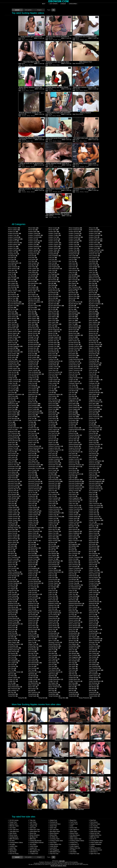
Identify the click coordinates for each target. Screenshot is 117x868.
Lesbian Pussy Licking (56, 517)
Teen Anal (32, 652)
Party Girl (72, 574)
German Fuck (33, 441)
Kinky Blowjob (13, 494)
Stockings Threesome (15, 644)
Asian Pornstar (74, 270)
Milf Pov (11, 550)
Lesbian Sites (13, 846)
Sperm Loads (54, 641)
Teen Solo (53, 666)
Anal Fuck (53, 258)
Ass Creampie (33, 274)
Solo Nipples (73, 637)
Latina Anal (73, 496)
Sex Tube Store (74, 830)
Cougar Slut (73, 380)
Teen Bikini (53, 653)
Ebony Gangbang (95, 409)
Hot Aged (11, 844)
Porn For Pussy (13, 854)
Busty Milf (52, 357)
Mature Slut (73, 539)
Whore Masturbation (15, 687)
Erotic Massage (13, 418)
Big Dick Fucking (34, 306)
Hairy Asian (53, 454)
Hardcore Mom (34, 463)
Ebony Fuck (53, 409)
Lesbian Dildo (33, 509)
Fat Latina (32, 424)
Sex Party (72, 615)
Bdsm (81, 141)
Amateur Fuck (13, 241)
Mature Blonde (74, 530)
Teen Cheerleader (14, 655)
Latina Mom (12, 502)
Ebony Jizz (73, 411)
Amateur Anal (94, 230)
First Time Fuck (54, 433)
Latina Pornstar (74, 502)
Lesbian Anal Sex (75, 505)
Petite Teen (53, 578)
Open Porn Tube (94, 854)
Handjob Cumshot (75, 459)
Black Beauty (53, 313)
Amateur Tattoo (54, 250)
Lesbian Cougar (14, 509)
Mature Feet (12, 533)
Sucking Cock (94, 646)
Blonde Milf (73, 332)
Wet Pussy (73, 683)
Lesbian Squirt (74, 518)
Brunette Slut (33, 350)
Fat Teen (72, 426)
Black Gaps (73, 831)
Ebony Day (32, 833)
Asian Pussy (13, 272)
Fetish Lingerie (54, 430)
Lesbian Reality (74, 517)
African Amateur (14, 228)
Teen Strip (12, 668)
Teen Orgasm (54, 663)
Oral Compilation (54, 567)
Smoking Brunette (14, 635)
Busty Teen (12, 359)
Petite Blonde (73, 576)
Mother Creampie (14, 561)
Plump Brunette (54, 579)
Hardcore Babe (54, 461)
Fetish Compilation (95, 428)
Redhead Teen (54, 605)
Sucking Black (74, 646)
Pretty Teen (12, 592)
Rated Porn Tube (34, 830)
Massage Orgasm (14, 528)
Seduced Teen (94, 613)
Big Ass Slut (94, 298)
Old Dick (32, 567)
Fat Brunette (73, 422)
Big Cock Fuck (94, 302)
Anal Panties (33, 259)
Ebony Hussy (13, 835)
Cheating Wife (53, 363)
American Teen (94, 254)
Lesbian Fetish (13, 511)
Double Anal (33, 402)
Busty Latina (13, 357)
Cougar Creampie (14, 380)
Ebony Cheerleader (95, 406)
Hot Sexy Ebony (74, 835)
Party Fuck (52, 574)
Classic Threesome (75, 370)
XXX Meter (72, 852)
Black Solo (12, 322)
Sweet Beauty (33, 650)
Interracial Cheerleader (96, 480)
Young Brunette (94, 694)
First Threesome (14, 433)
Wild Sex (72, 690)
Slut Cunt (52, 631)
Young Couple (33, 696)
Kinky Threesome (14, 496)
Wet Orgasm (53, 683)
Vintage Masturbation (56, 679)
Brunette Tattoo (74, 350)
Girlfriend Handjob (34, 446)
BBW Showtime (13, 839)
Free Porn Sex (53, 854)
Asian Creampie (14, 267)
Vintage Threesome (75, 681)
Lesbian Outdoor (74, 515)
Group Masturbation (75, 452)
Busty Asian (53, 354)
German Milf (53, 441)
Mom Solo (73, 555)
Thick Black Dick (54, 670)
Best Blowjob (53, 293)
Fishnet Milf (93, 433)
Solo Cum (93, 635)
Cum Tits (52, 389)
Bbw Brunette (53, 280)
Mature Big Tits (54, 530)
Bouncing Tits (33, 339)
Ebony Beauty (13, 406)
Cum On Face (13, 387)
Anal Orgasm (94, 258)
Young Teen (63, 698)
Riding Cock (13, 611)
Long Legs (52, 526)
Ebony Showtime (34, 835)
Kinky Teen (93, 494)
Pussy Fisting (13, 596)
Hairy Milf (93, 457)
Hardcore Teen (13, 465)
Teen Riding (94, 665)
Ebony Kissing (94, 411)
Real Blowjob (94, 598)
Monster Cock (54, 557)
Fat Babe (32, 422)
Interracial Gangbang (76, 483)
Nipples (82, 40)
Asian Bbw (12, 265)
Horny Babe (53, 468)
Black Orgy (53, 319)
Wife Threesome (14, 689)
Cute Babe (53, 391)
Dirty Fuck (52, 398)
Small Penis (12, 633)
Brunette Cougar (74, 344)
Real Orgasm (94, 600)
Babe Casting (94, 276)
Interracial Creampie (35, 481)
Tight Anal (72, 672)
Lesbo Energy (33, 846)
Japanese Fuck (54, 489)
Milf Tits (92, 552)
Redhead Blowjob (95, 602)
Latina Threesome (95, 504)
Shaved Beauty (13, 618)
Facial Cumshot (34, 420)
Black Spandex (34, 322)
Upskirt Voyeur (94, 676)
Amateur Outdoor (95, 245)
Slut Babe (32, 631)
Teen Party (12, 665)
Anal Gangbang (74, 258)
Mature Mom (53, 537)
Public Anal (32, 592)
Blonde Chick (94, 328)
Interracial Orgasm (75, 485)
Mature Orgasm (74, 537)
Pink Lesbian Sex (34, 850)
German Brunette (14, 441)
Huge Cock (33, 476)
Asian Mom (12, 270)
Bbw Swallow (33, 287)
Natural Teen (13, 565)
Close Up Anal (13, 372)
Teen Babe (73, 652)
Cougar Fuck (33, 380)
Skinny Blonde (54, 626)
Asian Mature (73, 269)
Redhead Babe (74, 602)
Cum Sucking (13, 389)
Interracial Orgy (95, 485)
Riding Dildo (93, 611)
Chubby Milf (94, 367)
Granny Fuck (94, 450)
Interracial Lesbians (15, 485)
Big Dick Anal (53, 304)
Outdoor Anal (33, 570)
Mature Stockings (34, 541)
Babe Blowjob (74, 276)
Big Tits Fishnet (94, 307)
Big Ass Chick (74, 296)
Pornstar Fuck (94, 581)
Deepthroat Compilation (16, 394)
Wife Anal (72, 687)
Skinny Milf (93, 628)
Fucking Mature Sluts (96, 841)
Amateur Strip (74, 248)
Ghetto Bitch (13, 443)
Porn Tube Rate (94, 828)
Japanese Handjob (75, 489)
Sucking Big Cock (35, 646)
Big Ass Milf (53, 298)
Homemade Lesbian (55, 467)
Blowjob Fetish (94, 335)
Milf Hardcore (94, 546)
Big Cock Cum (54, 302)
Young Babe (13, 694)
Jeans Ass (52, 491)
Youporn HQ (32, 826)
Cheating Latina (74, 361)
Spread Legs (73, 641)
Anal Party (52, 259)
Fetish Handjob (34, 430)
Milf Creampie (33, 544)
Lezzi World (53, 848)
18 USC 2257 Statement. (57, 866)
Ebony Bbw (94, 404)
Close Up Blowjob (34, 372)
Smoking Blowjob (95, 633)
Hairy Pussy (13, 459)
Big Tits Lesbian (34, 309)
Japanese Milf (13, 491)
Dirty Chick (32, 398)
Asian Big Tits (33, 265)
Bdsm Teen (12, 289)
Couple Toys (13, 383)
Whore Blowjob (74, 685)
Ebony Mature (54, 413)
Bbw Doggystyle (95, 280)
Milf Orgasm (53, 548)
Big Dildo (72, 306)
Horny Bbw (73, 468)
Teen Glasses (33, 661)
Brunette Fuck (54, 346)
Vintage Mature (74, 679)
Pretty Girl (72, 591)
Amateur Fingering (95, 239)
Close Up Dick (94, 372)
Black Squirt (53, 322)
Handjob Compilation (55, 459)
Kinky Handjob (33, 494)
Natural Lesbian (74, 563)
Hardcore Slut (94, 463)
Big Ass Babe (94, 295)
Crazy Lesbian (54, 383)
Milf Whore (12, 554)
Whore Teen (33, 687)
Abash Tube (53, 826)
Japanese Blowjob (34, 489)
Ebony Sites (53, 835)
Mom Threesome (14, 557)
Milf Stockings (94, 550)
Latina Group (13, 500)
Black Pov (12, 320)
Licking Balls (13, 524)
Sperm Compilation (95, 639)
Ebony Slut (13, 417)
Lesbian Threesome (96, 520)
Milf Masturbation (34, 548)
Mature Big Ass (34, 530)
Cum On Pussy (54, 387)
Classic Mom (53, 370)
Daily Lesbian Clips (75, 839)
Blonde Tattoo (13, 335)
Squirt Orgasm (13, 642)
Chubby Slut (33, 369)
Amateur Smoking (95, 246)
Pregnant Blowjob (95, 589)
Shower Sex (33, 624)
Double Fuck (73, 402)
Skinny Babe (13, 626)
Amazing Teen (74, 254)
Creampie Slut (94, 383)
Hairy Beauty (94, 454)
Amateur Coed (13, 235)
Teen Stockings (94, 666)
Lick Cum (93, 522)
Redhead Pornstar (14, 605)
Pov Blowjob (94, 585)
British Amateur (74, 341)
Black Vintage (13, 326)
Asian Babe (93, 263)
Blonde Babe (13, 328)
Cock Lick (12, 376)
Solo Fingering (33, 637)
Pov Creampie (33, 587)
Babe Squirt (73, 278)
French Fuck (33, 437)
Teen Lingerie (13, 663)
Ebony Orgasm (14, 415)
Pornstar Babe (13, 581)
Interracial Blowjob (75, 480)
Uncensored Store (54, 824)
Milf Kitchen (12, 548)
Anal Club (32, 256)
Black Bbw (32, 313)
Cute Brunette (94, 391)
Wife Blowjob (94, 687)
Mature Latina (74, 535)
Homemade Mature (75, 467)
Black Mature (53, 317)
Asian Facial (33, 267)
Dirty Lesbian (73, 398)
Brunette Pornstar (75, 348)
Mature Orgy (93, 537)
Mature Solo (93, 539)
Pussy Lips (93, 596)
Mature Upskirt (13, 542)
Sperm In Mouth (14, 641)
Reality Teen (33, 602)
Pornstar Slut (13, 585)
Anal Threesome (54, 261)
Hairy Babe (73, 454)
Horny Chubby (33, 470)
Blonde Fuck (94, 330)
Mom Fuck (12, 555)
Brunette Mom (33, 348)
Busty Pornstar (94, 357)
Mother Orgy (93, 561)
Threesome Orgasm (55, 672)
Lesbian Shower (14, 518)
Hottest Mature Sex (55, 844)
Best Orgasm (33, 295)
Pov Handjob (53, 587)
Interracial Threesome (76, 487)
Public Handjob (13, 594)
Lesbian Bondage (54, 507)
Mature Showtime (95, 848)
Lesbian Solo (53, 518)
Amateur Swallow (14, 250)
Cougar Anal (94, 378)
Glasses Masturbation (35, 448)
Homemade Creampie (76, 465)
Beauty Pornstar (54, 291)
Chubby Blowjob (95, 365)
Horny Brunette (14, 470)
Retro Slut (72, 609)
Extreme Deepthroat (75, 418)
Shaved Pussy (13, 622)
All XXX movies (13, 820)
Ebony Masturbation (35, 413)
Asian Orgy (53, 270)
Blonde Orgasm (13, 333)
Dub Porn (92, 820)
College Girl (12, 378)
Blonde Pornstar (34, 333)
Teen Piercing (33, 665)
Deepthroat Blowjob (96, 393)
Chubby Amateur (14, 365)
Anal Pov (72, 259)
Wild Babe (52, 689)
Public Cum (53, 592)
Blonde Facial (74, 330)
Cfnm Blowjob (94, 359)
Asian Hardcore (13, 269)
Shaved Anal (53, 616)
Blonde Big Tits (54, 328)
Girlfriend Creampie (96, 444)
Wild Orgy (52, 690)
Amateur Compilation (35, 235)
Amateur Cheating (75, 233)
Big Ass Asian (74, 295)
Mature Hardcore (34, 535)
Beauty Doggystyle (75, 289)
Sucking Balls (13, 646)
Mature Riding (53, 539)
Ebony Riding (74, 415)
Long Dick (32, 526)
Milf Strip (11, 552)
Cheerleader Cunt (75, 363)
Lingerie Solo (53, 524)
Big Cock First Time (75, 302)
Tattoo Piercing (13, 652)
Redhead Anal (53, 602)
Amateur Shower (74, 246)
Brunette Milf (13, 348)
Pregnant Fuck (13, 591)
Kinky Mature (73, 494)
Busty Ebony (74, 356)
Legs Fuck (32, 505)
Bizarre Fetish (53, 311)
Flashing (32, 90)
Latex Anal (52, 496)
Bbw (23, 65)
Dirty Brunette (13, 398)
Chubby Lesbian (54, 367)
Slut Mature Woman (95, 850)
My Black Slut (33, 837)
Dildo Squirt (33, 396)
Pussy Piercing (13, 598)
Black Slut (93, 320)
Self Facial (12, 615)
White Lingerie (33, 685)
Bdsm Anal (93, 287)
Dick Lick (72, 394)
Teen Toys (32, 670)
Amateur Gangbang (35, 241)
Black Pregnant (34, 320)
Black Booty (94, 313)
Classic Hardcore (14, 370)
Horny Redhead (14, 474)
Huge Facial (13, 478)
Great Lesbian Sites (95, 843)
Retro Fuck (73, 607)
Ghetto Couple (33, 443)
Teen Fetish (33, 659)
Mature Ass (93, 528)
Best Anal (12, 293)
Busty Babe (73, 354)
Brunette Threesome (15, 352)
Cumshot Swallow (95, 389)
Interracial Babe (34, 480)
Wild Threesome (34, 692)
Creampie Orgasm (75, 383)
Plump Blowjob (33, 579)
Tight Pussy (53, 674)
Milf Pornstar (94, 548)
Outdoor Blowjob (54, 570)
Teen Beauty (13, 653)
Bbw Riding (53, 285)
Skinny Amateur (74, 624)
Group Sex (93, 452)
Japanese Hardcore (96, 489)
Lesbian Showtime (95, 844)
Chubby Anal (33, 365)
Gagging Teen (94, 437)
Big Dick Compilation (96, 304)
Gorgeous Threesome (56, 450)
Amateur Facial (74, 239)
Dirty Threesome (54, 400)
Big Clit (72, 300)
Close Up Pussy (74, 374)
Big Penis (12, 307)
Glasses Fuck (13, 448)
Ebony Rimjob (94, 415)
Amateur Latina (34, 243)
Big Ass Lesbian (34, 298)
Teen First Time (74, 659)
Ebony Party (53, 415)
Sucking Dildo (33, 648)
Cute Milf (52, 393)
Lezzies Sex (32, 848)
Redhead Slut (33, 605)
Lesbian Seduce (95, 517)
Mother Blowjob (95, 559)
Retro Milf (32, 609)
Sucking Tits (73, 648)
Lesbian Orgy (53, 515)
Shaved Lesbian (74, 620)
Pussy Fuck (33, 596)
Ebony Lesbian (14, 413)
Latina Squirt (53, 504)
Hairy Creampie (74, 455)
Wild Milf (32, 690)
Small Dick (93, 631)
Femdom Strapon (75, 428)
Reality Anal (12, 602)
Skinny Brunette (94, 626)
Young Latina (73, 696)
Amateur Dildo (94, 237)
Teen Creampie (74, 655)
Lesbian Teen (74, 520)
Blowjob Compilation (76, 335)
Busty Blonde (13, 356)
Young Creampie (54, 696)
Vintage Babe (53, 678)
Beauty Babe (33, 289)
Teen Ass (52, 652)
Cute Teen (73, 393)
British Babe (93, 341)
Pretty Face (53, 591)
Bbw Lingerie (13, 283)
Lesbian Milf (73, 513)
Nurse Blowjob (54, 565)
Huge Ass (93, 474)
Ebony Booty (54, 406)
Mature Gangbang (75, 533)
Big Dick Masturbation (56, 306)
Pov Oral (93, 587)
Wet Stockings (94, 683)
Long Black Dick (14, 526)
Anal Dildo (12, 258)
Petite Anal (52, 576)
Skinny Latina (33, 628)
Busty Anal (32, 354)
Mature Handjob (14, 535)
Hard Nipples (33, 461)
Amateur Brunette (14, 233)
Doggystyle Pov (14, 402)
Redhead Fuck (33, 604)
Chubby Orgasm (14, 369)
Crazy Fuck (32, 383)
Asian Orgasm (33, 270)
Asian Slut (52, 272)
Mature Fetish (33, 533)
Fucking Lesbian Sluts (56, 841)
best (44, 4)
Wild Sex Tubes (13, 826)
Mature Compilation (35, 531)
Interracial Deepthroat (76, 481)
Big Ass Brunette (54, 296)
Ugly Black (52, 676)
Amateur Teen (74, 250)
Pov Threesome (74, 589)
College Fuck (94, 376)
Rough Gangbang (55, 613)
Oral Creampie (74, 567)
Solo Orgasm (94, 637)
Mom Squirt (93, 555)
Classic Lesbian (34, 370)
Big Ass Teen (13, 300)
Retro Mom (53, 609)
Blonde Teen (33, 335)
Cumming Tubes (54, 839)
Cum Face (52, 385)
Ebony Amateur (34, 404)
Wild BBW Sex (33, 852)
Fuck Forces (73, 822)
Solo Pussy (12, 639)
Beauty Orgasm (34, 291)
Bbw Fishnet (13, 282)
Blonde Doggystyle (55, 330)
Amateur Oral (33, 245)
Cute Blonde (73, 391)
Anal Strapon (13, 261)
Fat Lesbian (53, 424)
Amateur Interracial (15, 243)
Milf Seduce (33, 550)
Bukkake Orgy (94, 352)
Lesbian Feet (94, 509)
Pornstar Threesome (76, 585)
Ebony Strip (53, 417)
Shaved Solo (33, 622)
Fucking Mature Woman (36, 843)
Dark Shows (12, 833)
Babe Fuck (33, 278)
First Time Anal (33, 433)
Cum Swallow (33, 389)
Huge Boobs (13, 476)
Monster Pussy (34, 559)
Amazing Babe (74, 252)
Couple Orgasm (74, 381)
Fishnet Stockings (14, 435)
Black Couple (53, 315)
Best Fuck (93, 293)
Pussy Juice (53, 596)
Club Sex (93, 374)
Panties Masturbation (15, 574)
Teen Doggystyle (75, 657)
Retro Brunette (54, 607)
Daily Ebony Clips (95, 831)
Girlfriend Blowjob (75, 444)
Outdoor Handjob (34, 572)
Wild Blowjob (94, 689)
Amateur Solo (13, 248)
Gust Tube (32, 828)
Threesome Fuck (34, 672)
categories (73, 4)
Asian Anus (73, 263)
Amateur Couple (75, 235)
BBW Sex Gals (94, 837)
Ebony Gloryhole (14, 411)
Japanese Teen (34, 491)
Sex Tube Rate (53, 830)
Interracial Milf (33, 485)
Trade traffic (62, 861)
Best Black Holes (54, 831)
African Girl (93, 228)
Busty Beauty (94, 354)
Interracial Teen (54, 487)
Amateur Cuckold (14, 237)
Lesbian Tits (13, 522)
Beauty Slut (93, 291)
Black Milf (73, 317)
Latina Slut (12, 504)
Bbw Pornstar (13, 285)
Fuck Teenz (52, 843)
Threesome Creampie (15, 672)
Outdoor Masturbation (56, 572)
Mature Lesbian (94, 535)
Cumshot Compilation (76, 389)
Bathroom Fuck (94, 278)
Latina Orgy (53, 502)
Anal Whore (93, 261)
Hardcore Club (74, 461)
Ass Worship (33, 276)
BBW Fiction (73, 837)
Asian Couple (94, 265)
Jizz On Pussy (13, 493)
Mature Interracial (55, 535)
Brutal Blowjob (54, 352)
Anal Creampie (94, 256)
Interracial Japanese (96, 483)
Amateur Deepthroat (76, 237)
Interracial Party (14, 487)
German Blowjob (95, 439)
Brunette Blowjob (34, 344)
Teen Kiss (93, 661)
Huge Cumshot (54, 476)
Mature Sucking (54, 541)
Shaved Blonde (54, 618)
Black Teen (33, 324)
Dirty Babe (73, 396)
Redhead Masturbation (76, 604)
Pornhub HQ (53, 822)
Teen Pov (52, 665)
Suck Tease (93, 644)
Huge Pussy (53, 478)
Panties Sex (33, 574)
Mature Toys (93, 541)
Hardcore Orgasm (55, 463)
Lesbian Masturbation (56, 513)
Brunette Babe (54, 343)
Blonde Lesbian (34, 332)
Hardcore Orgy (74, 463)
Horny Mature (13, 472)
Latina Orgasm (33, 502)
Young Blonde (74, 694)
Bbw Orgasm (73, 283)
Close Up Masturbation (36, 374)
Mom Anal (32, 554)
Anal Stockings (94, 259)
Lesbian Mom (94, 513)
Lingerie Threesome (96, 524)
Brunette (55, 40)
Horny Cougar (53, 470)
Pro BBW (72, 850)
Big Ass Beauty (13, 296)
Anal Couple (73, 256)
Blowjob (59, 90)
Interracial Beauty (55, 480)
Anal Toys (72, 261)
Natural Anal (33, 563)
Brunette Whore (34, 352)
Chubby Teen (53, 369)
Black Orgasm (34, 319)
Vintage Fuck (13, 679)
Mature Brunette (14, 531)
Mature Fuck (53, 533)
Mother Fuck (33, 561)
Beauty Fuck (93, 289)
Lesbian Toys (33, 522)
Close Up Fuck (13, 374)
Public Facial (73, 592)
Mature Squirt (13, 541)
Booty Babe (93, 337)
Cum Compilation (14, 385)
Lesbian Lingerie (14, 513)
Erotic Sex (32, 418)
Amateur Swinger (34, 250)
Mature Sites (12, 850)
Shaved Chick (94, 618)
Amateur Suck (94, 248)
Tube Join (32, 820)
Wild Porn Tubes (94, 824)
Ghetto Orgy (94, 443)
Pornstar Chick (54, 581)
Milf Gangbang (54, 546)
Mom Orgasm (53, 555)
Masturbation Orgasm (36, 528)
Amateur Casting (34, 233)
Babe (23, 40)
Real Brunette (13, 600)
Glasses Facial (94, 446)
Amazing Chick (13, 254)
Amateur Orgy (74, 245)
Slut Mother (73, 631)
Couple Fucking (34, 381)
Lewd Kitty (12, 848)
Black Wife (53, 326)
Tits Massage (33, 676)
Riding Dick (73, 611)
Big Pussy (32, 307)
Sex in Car (93, 615)
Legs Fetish (12, 505)
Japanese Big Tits (14, 489)
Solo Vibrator (73, 639)
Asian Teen (93, 272)
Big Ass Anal (53, 295)
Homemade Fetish (14, 467)
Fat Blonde (53, 422)
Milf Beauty (53, 542)
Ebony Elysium (53, 833)
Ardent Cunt (53, 820)
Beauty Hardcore (14, 291)
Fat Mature (73, 424)
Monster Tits (53, 559)
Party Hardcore (94, 574)
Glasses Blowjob (74, 446)
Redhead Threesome (76, 605)
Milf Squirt (72, 550)
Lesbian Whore (54, 522)
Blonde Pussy (74, 333)
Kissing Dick (33, 496)
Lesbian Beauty (34, 507)
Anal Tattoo (32, 261)
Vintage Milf (93, 679)
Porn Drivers (93, 822)
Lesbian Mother (13, 515)
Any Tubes (12, 828)
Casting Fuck (53, 359)
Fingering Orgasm (95, 430)
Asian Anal (52, 263)
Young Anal (73, 692)
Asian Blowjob (53, 265)
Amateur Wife (54, 252)
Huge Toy (93, 478)
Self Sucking (33, 615)
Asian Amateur (33, 263)
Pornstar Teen (54, 585)
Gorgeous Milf (33, 450)
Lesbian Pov (33, 517)
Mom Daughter (94, 554)
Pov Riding (32, 589)
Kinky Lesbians (54, 494)
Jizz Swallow (53, 493)
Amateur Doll (33, 239)
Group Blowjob (34, 452)
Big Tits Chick (74, 307)
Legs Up (52, 505)
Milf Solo (52, 550)
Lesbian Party (94, 515)
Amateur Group (54, 241)
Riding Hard (13, 613)
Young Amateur (54, 692)
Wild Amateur (33, 689)
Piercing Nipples (95, 578)
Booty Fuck (12, 339)
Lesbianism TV (74, 844)
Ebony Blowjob (34, 406)
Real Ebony (73, 600)
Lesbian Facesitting (75, 509)
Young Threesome (85, 698)
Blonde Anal (93, 326)
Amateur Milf (74, 243)
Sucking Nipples (54, 648)
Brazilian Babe (94, 339)
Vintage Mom (13, 681)
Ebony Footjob (33, 409)
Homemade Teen (14, 468)
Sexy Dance (12, 616)
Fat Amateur (73, 420)
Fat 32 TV (92, 839)
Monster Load (13, 559)
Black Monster (13, 319)
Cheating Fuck (33, 361)
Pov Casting (12, 587)
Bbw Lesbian (94, 282)
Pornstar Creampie (75, 581)
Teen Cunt (12, 657)
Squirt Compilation (95, 641)
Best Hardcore (13, 295)
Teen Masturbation (35, 663)
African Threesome (75, 230)
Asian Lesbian (33, 269)
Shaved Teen (53, 622)
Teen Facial (13, 659)
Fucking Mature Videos (15, 843)
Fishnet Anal (73, 433)
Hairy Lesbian (33, 457)
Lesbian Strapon (14, 520)
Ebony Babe (74, 404)
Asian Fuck (73, 267)
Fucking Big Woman (35, 841)
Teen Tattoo (73, 668)
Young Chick (13, 696)
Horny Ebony (74, 470)
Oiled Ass (12, 567)
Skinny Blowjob (74, 626)
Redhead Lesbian (55, 604)
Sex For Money (54, 615)
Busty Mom (73, 357)
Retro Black (93, 605)
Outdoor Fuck (94, 570)
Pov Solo (52, 589)
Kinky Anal (93, 493)
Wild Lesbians (13, 690)
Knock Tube (73, 828)
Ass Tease (12, 276)
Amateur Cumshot (35, 237)
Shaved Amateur (34, 616)
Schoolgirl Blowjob (75, 613)
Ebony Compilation (35, 407)
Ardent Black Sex (34, 831)
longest (63, 4)
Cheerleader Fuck (95, 363)
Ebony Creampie (55, 407)
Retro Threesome (95, 609)
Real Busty (32, 600)
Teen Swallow (53, 668)
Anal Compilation (54, 256)
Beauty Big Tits (54, 289)
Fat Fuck (12, 424)
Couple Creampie (14, 381)
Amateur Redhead (34, 246)
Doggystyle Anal (75, 400)
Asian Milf (93, 269)
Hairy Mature (73, 457)
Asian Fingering (54, 267)
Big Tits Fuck (13, 309)
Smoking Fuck (33, 635)
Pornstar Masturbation (36, 583)
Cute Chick (12, 393)
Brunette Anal (33, 343)
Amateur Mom (94, 243)
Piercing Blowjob (74, 578)
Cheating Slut (33, 363)
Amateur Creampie (95, 235)
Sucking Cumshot (14, 648)
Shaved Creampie (14, 620)
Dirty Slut (12, 400)
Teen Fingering (54, 659)
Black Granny (13, 317)
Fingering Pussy (14, 431)
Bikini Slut (32, 311)
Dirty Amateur (53, 396)
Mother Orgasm (74, 561)
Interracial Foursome (35, 483)
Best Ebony (73, 293)
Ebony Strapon (34, 417)
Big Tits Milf (53, 309)
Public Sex (52, 594)
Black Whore (33, 326)
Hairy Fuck (93, 455)
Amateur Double (54, 239)
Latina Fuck (93, 498)
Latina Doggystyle (75, 498)
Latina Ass (93, 496)
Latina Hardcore (34, 500)
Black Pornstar (94, 319)
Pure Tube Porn (13, 830)
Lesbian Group (74, 511)
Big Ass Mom (74, 298)
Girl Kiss (32, 444)
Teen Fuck (93, 659)
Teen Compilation (54, 655)
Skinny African (54, 624)
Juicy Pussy (73, 493)
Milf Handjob (73, 546)
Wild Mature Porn (54, 852)
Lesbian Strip (33, 520)
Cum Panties (94, 387)
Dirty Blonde (93, 396)
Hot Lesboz (32, 844)
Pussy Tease (73, 598)
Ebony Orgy (33, 415)
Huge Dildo (73, 476)
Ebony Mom (94, 413)
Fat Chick (93, 422)
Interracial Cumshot (55, 481)
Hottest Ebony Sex (95, 835)
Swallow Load (94, 648)
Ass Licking (93, 274)
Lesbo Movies (53, 846)
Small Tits (32, 633)
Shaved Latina (54, 620)
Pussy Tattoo (53, 598)
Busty (31, 40)
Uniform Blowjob (74, 676)
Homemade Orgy (95, 467)
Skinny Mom (13, 629)
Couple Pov (93, 381)
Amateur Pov (13, 246)
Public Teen (73, 594)
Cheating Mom (13, 363)
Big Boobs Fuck (54, 300)
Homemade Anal (54, 465)
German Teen (74, 441)
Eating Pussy (13, 404)
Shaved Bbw (93, 616)
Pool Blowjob (73, 579)
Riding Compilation (35, 611)
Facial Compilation (14, 420)
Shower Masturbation (15, 624)
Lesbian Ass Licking (96, 505)
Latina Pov (93, 502)
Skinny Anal (93, 624)
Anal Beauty (12, 256)
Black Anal (73, 311)
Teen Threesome (95, 668)
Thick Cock (73, 670)
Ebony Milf (73, 413)
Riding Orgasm (34, 613)
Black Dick (73, 315)
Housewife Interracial (76, 474)
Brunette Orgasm (54, 348)
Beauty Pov (73, 291)
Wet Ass (12, 683)
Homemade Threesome (36, 468)
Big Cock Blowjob (14, 302)
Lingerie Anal (33, 524)
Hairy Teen (32, 459)
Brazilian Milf (33, 341)
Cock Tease (53, 376)
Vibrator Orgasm (14, 678)
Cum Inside (73, 385)
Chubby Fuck (13, 367)
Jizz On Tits (33, 493)
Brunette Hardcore (75, 346)
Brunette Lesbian (95, 346)
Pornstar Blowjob (34, 581)
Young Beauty (33, 694)
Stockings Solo (94, 642)
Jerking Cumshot (75, 491)
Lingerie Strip (73, 524)
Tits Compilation (94, 674)
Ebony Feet (13, 409)
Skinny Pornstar (34, 629)
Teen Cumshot (94, 655)
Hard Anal (93, 459)
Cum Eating (33, 385)
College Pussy (33, 378)
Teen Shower (13, 666)
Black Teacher (13, 324)
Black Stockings (74, 322)
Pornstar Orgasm (54, 583)
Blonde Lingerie (54, 332)
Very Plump (12, 852)
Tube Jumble (33, 824)
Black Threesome (55, 324)
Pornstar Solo (33, 585)
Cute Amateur (33, 391)
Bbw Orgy (93, 283)
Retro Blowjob (33, 607)
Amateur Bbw (54, 232)
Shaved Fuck (33, 620)
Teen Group (53, 661)
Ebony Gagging (74, 409)
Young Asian (93, 692)
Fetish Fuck (13, 430)
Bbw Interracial (54, 282)
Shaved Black (33, 618)
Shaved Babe (74, 616)
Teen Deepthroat (34, 657)
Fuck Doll (52, 437)
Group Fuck (53, 452)
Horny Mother (74, 472)
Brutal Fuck (73, 352)
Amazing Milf (53, 254)
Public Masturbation (35, 594)
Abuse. (65, 866)
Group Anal (12, 452)
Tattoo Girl (73, 650)
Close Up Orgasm (55, 374)
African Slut (33, 230)
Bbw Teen (52, 287)
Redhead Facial (14, 604)
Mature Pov (32, 539)
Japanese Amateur (95, 487)
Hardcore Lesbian (14, 463)
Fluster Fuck (12, 822)
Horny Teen (32, 474)
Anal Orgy (12, 259)
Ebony (27, 40)
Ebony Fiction (73, 833)
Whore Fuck (94, 685)
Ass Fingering (54, 274)
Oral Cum (93, 567)
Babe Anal (53, 276)
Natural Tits (33, 565)
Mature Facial (94, 531)
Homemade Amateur (35, 465)
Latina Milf (93, 500)
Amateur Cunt (53, 237)
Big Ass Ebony (95, 296)
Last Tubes (32, 822)
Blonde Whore (54, 335)
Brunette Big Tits (95, 343)
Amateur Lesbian (55, 243)
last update (53, 4)
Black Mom (93, 317)
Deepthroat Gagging (55, 394)
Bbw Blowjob (33, 280)
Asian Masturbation (55, 269)
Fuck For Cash (74, 437)
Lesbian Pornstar (14, 517)
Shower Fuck (94, 622)
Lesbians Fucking (75, 522)
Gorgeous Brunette (95, 448)
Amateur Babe (34, 232)
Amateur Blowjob (95, 232)
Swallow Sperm (13, 650)
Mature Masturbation (35, 537)
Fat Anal (92, 420)
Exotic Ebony (53, 418)
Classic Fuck (94, 369)
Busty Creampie (54, 356)
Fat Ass (11, 422)
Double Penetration (95, 402)
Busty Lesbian (34, 357)
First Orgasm (94, 431)
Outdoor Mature (74, 572)
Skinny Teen (73, 629)
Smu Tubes (93, 830)
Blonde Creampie (34, 330)
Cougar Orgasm (54, 380)
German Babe (74, 439)
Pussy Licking (74, 596)
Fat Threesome (94, 426)
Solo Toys (52, 639)
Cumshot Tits (13, 391)
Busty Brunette (34, 356)
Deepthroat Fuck (34, 394)
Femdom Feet (33, 428)
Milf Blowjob (94, 542)
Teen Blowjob (74, 653)
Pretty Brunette (34, 591)
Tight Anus (93, 672)
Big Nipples (93, 306)
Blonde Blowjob (74, 328)
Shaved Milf (93, 620)
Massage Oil (93, 526)
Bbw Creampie (74, 280)
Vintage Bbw (73, 678)
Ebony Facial (94, 407)
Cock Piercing (33, 376)
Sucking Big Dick (55, 646)
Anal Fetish (32, 258)
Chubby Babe (53, 365)
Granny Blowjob (74, 450)
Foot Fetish (32, 435)
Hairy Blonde (13, 455)
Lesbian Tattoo (54, 520)
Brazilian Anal (74, 339)
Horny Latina (94, 470)
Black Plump (73, 319)
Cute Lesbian (33, 393)
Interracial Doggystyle (96, 481)
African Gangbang (75, 228)
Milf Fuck (32, 546)
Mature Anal (73, 528)
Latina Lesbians (54, 500)
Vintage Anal (33, 678)
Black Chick (33, 315)
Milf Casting (12, 544)
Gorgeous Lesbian (14, 450)
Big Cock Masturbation (16, 304)
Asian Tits (12, 274)
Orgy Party (12, 570)
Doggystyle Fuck (95, 400)
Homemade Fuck (34, 467)
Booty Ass (73, 337)
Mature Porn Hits (74, 848)
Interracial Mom (54, 485)
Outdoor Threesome (96, 572)
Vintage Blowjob (95, 678)
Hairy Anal (32, 454)
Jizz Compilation (95, 491)
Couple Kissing (54, 381)
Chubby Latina (33, 367)
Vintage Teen (53, 681)
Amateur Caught (54, 233)
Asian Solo (73, 272)
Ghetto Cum (53, 443)
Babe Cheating (13, 278)
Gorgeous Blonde (75, 448)
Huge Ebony (94, 476)
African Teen (53, 230)
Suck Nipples (73, 644)
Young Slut (22, 698)
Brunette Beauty (74, 343)
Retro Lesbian (94, 607)
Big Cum (32, 304)
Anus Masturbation (14, 263)
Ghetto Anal (93, 441)
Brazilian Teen (53, 341)
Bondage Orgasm (55, 337)
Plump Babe (12, 579)
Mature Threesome (75, 541)
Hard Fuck (12, 461)
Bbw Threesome (74, 287)
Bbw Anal (12, 280)
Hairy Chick (53, 455)
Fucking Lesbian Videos (76, 841)
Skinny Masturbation (76, 628)
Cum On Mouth (34, 387)
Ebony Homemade (35, 411)
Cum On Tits (73, 387)
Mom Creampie (74, 554)
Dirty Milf (92, 398)
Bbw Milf (52, 283)
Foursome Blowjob (75, 435)
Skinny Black (33, 626)
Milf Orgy (72, 548)
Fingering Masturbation (77, 430)
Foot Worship (53, 435)
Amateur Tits (13, 252)
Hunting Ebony (13, 837)
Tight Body (32, 674)
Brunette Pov (94, 348)
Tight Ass (12, 674)
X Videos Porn (33, 854)
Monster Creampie (95, 557)
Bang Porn (72, 820)
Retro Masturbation (14, 609)
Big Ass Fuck (13, 298)
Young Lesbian (94, 696)
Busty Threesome (34, 359)
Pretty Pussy (93, 591)
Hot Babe (52, 474)
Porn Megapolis (54, 850)
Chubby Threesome (75, 369)
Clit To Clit (93, 370)
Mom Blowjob (54, 554)
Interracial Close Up (15, 481)
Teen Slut (32, 666)
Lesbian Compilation (96, 507)
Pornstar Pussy (95, 583)
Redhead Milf (94, 604)
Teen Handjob (74, 661)
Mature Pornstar (14, 539)
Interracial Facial (14, 483)
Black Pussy (53, 320)
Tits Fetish (12, 676)
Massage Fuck (74, 526)
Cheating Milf (94, 361)
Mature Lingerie (13, 537)
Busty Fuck (93, 356)
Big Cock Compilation (35, 302)
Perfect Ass (32, 576)
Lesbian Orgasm (34, 515)
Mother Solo (12, 563)
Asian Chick (73, 265)
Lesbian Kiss (94, 511)
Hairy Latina (12, 457)
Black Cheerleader (14, 315)
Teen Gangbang (14, 661)
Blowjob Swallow (14, 337)
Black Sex (73, 320)
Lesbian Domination (55, 509)
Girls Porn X (93, 852)
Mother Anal (73, 559)
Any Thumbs (93, 826)
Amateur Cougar (54, 235)
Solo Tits (32, 639)
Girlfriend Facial (14, 446)
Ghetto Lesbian (74, 443)
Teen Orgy (73, 663)
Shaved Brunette (75, 618)
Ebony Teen (74, 417)
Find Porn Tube (74, 854)
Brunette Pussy (14, 350)
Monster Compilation (76, 557)
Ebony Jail (52, 411)
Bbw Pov (32, 285)
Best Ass (32, 293)
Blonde (55, 141)
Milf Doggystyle (74, 544)
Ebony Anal (53, 404)
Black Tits (73, 324)
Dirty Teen (32, 400)
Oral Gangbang (34, 568)
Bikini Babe (93, 309)
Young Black (53, 694)
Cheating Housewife (55, 361)
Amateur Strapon (54, 248)
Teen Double (93, 657)
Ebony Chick (13, 407)
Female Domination (15, 428)
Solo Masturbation (55, 637)
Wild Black (73, 689)
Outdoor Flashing (75, 570)
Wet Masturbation (34, 683)
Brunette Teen (94, 350)
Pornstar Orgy (74, 583)
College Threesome (75, 378)
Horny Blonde (94, 468)
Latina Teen (73, 504)
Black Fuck (94, 315)
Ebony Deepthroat (75, 407)
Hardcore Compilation (96, 461)
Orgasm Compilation (76, 568)
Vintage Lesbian (34, 679)
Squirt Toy (32, 642)
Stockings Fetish (74, 642)
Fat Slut (52, 426)
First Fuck (72, 431)
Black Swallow (94, 322)
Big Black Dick (34, 300)
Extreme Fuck (94, 418)
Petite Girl (12, 578)
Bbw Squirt (93, 285)
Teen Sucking (33, 668)
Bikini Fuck (12, 311)
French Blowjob (13, 437)
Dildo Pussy (13, 396)
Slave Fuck (12, 631)
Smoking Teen (74, 635)
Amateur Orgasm (55, 245)
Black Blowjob (74, 313)
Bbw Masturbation (35, 283)
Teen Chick (32, 655)
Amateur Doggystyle (15, 239)
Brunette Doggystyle (15, 346)
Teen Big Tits (33, 653)
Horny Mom (53, 472)
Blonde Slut (93, 333)
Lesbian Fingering (35, 511)
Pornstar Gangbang (15, 583)
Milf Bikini (72, 542)
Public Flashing (94, 592)
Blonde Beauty (33, 328)
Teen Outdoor (94, 663)
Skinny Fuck (12, 628)
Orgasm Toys (94, 568)
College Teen (53, 378)
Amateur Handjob (75, 241)
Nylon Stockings (74, 565)
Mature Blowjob (95, 530)
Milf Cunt (52, 544)
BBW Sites (32, 839)
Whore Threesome (55, 687)
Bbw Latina (73, 282)
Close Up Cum (74, 372)
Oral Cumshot (13, 568)
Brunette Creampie (95, 344)
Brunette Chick (54, 344)
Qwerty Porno (13, 824)
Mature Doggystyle (75, 531)
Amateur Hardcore (95, 241)
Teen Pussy (73, 665)
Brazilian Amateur (55, 339)
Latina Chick (33, 498)
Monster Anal (33, 557)
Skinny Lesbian (54, 628)
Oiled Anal (93, 565)
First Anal (32, 431)
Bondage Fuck (33, 337)
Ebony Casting (74, 406)
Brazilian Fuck (13, 341)
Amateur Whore (34, 252)
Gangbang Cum (14, 439)
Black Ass (93, 311)
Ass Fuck (73, 274)
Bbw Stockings (13, 287)
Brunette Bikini (13, 344)
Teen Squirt (73, 666)
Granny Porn (73, 843)
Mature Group (94, 533)
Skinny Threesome (95, 629)
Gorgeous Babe (54, 448)
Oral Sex (52, 568)
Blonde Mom (93, 332)
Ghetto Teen (13, 444)
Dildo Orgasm (94, 394)
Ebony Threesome (95, 417)
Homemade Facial (95, 465)
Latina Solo (32, 504)
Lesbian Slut (33, 518)
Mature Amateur (54, 528)
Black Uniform (94, 324)
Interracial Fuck (54, 483)
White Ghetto (13, 685)
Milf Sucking (33, 552)
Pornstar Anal (94, 579)
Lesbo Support (74, 846)
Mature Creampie (54, 531)
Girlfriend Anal (53, 444)
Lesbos (92, 846)
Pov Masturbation (75, 587)
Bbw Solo (72, 285)
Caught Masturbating (76, 359)
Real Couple (53, 600)
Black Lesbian (33, 317)
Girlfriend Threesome (55, 446)
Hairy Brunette (33, 455)
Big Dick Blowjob (75, 304)
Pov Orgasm (13, 589)
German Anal (53, 439)
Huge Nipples (33, 478)
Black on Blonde (75, 326)
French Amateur (94, 435)
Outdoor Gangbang (15, 572)
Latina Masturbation (75, 500)
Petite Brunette (94, 576)
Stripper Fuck (33, 644)
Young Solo (43, 698)
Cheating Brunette (14, 361)
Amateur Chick (94, 233)
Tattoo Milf (93, 650)
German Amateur (34, 439)
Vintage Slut (33, 681)
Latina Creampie (54, 498)
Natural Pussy (94, 563)
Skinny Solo (53, 629)
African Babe (33, 228)
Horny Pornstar (94, 472)
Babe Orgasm (53, 278)
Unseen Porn (73, 824)
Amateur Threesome (96, 250)
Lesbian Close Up (75, 507)
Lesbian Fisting (54, 511)
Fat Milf (92, 424)
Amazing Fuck (33, 254)
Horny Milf (32, 472)
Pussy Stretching (34, 598)
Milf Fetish (12, 546)
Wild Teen (12, 692)
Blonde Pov (53, 333)
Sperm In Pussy (34, 641)
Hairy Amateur (13, 454)
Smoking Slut (53, 635)
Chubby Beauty (74, 365)
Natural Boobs (54, 563)
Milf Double (93, 544)
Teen (86, 40)
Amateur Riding (54, 246)
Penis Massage (13, 576)
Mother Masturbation (55, 561)
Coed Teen (73, 376)
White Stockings (54, 685)
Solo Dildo (12, 637)
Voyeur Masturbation (96, 681)
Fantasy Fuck (53, 420)
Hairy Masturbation (55, 457)
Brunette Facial (34, 346)
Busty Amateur (13, 354)
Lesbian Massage (34, 513)
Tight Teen (73, 674)
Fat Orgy (32, 426)
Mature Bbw (13, 530)
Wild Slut (92, 690)
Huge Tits (73, 478)
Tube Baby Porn (13, 831)
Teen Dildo (52, 657)
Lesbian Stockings (95, 518)
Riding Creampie (54, 611)
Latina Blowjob (13, 498)
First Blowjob (53, 431)
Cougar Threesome (95, 380)
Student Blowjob (54, 644)
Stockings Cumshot (55, 642)
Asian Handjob (94, 267)
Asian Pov (93, 270)
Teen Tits (12, 670)
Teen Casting (94, 653)
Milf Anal (32, 542)
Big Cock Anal (94, 300)
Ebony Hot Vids (94, 833)
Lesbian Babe (13, 507)
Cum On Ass (94, 385)
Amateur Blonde (75, 232)
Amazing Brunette (95, 252)
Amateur (24, 116)
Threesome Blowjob (96, 670)
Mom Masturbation (35, 555)
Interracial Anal (14, 480)
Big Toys (72, 309)
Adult (71, 826)
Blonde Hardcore (14, 332)
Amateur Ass (13, 232)
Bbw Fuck (32, 282)
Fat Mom (12, 426)
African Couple (54, 228)
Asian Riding (33, 272)
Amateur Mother (14, 245)
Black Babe (13, 313)
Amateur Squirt (34, 248)
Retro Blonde (13, 607)
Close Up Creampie (55, 372)
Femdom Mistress (55, 428)
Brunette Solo (53, 350)
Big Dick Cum (13, 306)
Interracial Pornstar (35, 487)
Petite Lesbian (33, 578)
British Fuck (12, 343)
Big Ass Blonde (34, 296)
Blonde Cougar (13, 330)
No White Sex (53, 837)
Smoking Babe (54, 633)
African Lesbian (14, 230)
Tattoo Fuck (53, 650)
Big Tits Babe (53, 307)
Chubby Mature (74, 367)
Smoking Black (74, 633)
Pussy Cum (93, 594)
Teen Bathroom (94, 652)
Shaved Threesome (75, 622)
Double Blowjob (54, 402)
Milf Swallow (53, 552)
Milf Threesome (74, 552)
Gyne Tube (52, 828)
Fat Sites (11, 841)
